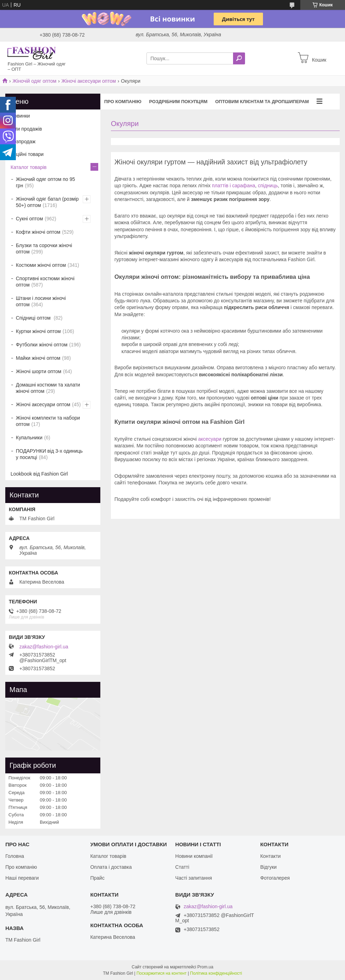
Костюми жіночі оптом (41, 265)
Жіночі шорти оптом (39, 371)
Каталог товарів (29, 167)
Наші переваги (22, 878)
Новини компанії (194, 856)
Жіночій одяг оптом (34, 81)
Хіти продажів (26, 129)
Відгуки (268, 867)
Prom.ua (205, 967)
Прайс (97, 878)
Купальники (29, 438)
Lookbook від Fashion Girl (39, 474)
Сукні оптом (29, 219)
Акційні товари (27, 154)
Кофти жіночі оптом (38, 232)
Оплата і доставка (111, 867)
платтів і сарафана (234, 186)
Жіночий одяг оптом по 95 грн (45, 182)
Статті (182, 867)
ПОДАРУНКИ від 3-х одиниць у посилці (49, 454)
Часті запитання (194, 878)
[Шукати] (239, 58)
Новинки (20, 116)
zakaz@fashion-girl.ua (44, 647)
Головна (15, 856)
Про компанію (123, 102)
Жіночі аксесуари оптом (89, 81)
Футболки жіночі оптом (42, 345)
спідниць (268, 186)
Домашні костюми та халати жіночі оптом (48, 388)
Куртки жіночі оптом (38, 331)
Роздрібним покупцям (178, 102)
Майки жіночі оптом (38, 358)
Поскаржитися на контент (162, 973)
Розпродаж (23, 142)
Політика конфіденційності (216, 973)
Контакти (270, 856)
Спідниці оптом (34, 318)
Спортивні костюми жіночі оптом (45, 282)
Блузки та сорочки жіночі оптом (44, 249)
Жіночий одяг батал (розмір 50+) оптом (47, 202)
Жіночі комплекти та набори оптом (48, 421)
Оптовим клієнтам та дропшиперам (262, 102)
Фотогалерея (275, 878)
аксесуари (210, 439)
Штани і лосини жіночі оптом (41, 301)
